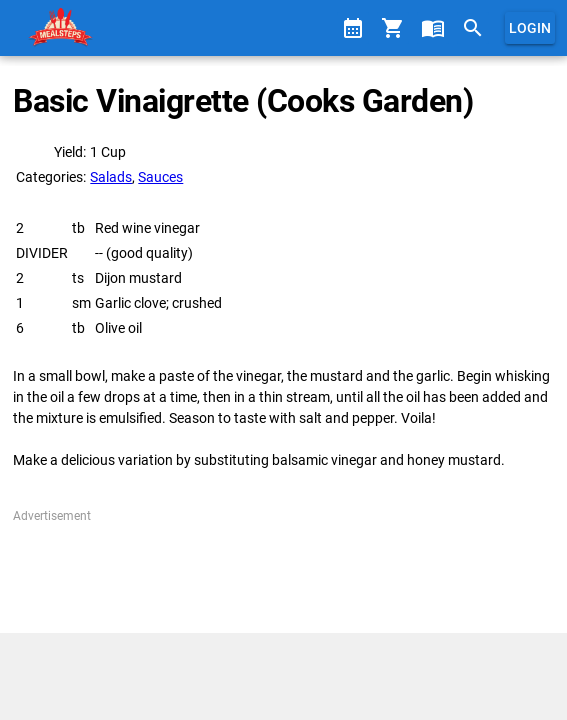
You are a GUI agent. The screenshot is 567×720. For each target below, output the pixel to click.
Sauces (160, 177)
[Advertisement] (283, 575)
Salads (111, 177)
